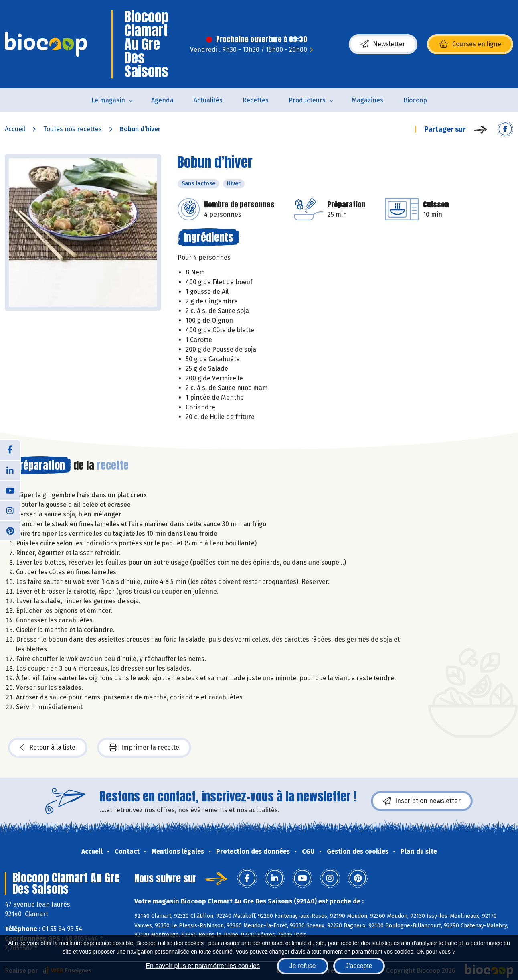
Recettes (256, 100)
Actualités (208, 100)
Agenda (162, 100)
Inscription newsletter (422, 801)
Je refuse (303, 966)
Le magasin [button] (108, 100)
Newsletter (383, 44)
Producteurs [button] (307, 100)
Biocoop (415, 100)
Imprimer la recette (144, 748)
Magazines (367, 100)
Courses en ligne (470, 44)
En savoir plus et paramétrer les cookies (203, 966)
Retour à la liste (48, 748)
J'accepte (359, 966)
